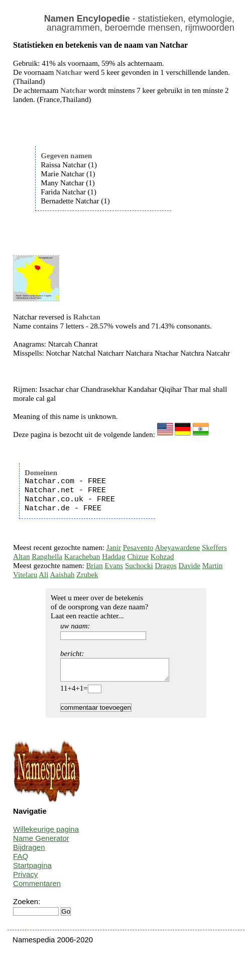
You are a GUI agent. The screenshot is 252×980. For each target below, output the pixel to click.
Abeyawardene (178, 548)
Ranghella (47, 557)
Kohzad (162, 557)
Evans (114, 566)
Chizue (138, 557)
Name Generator (41, 843)
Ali (43, 575)
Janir (114, 548)
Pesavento (138, 548)
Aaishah (62, 575)
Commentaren (37, 888)
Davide (190, 566)
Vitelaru (25, 575)
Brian (94, 566)
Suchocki (139, 566)
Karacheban (82, 557)
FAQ (21, 861)
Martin (213, 566)
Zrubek (87, 575)
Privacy (25, 879)
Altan (21, 557)
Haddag (114, 557)
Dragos (166, 566)
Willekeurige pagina (46, 834)
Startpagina (32, 870)
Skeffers (214, 548)
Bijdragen (29, 852)
